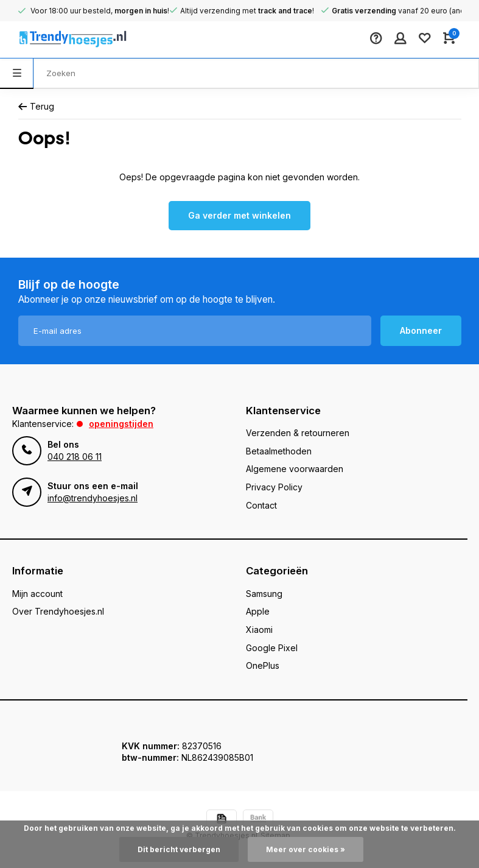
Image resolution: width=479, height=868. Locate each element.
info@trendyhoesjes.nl (93, 498)
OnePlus (263, 665)
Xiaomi (259, 630)
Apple (258, 611)
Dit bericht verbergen (179, 849)
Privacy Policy (274, 487)
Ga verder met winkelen (239, 215)
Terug (36, 106)
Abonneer (421, 330)
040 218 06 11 (75, 457)
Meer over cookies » (306, 849)
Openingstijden (121, 424)
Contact (261, 505)
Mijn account (37, 594)
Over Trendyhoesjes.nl (58, 611)
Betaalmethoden (279, 451)
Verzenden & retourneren (298, 433)
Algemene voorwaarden (295, 469)
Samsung (264, 594)
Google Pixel (272, 648)
